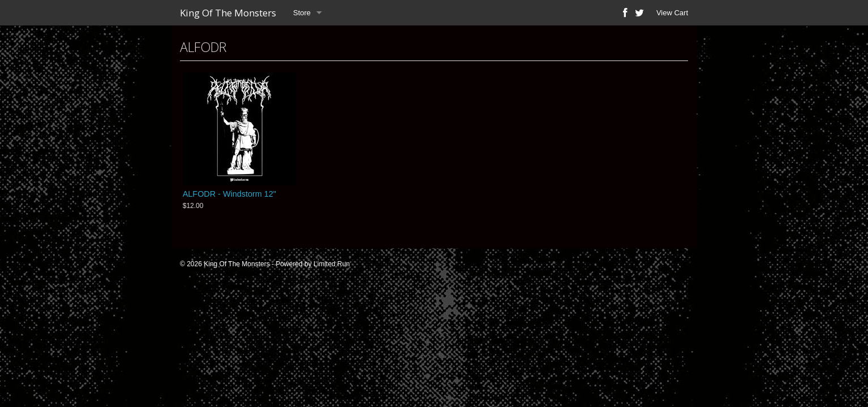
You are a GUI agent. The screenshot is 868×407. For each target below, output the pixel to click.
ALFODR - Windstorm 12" (229, 194)
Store (302, 13)
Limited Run (332, 264)
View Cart (672, 13)
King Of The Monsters (228, 13)
